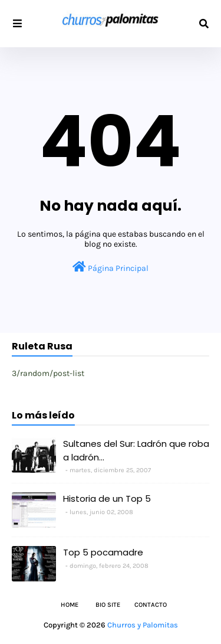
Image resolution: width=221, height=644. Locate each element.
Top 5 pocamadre (103, 552)
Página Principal (111, 267)
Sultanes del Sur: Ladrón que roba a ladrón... (136, 450)
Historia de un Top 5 (107, 498)
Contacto (151, 605)
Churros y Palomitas (143, 625)
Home (70, 605)
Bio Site (108, 605)
